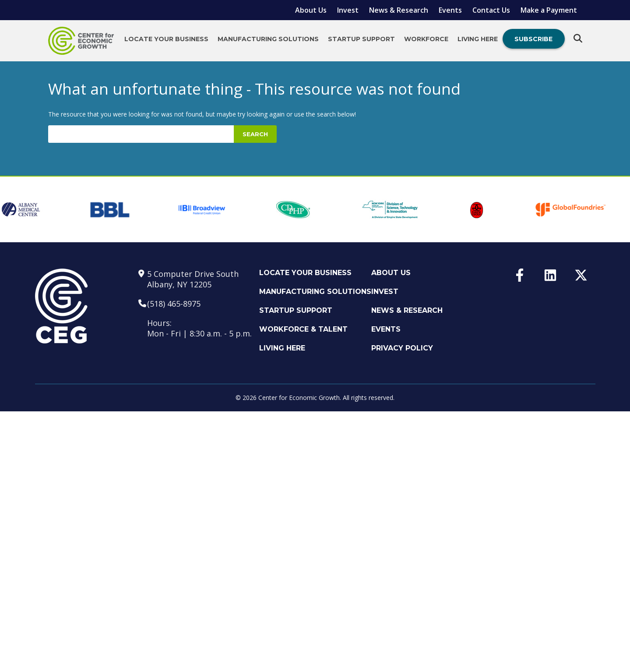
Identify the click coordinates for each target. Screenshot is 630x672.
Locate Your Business (166, 39)
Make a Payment (549, 10)
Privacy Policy (402, 348)
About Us (311, 10)
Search (255, 134)
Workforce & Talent (303, 329)
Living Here (478, 39)
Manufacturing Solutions (268, 39)
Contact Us (491, 10)
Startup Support (361, 39)
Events (450, 10)
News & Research (399, 10)
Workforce (426, 39)
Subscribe (533, 39)
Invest (348, 10)
